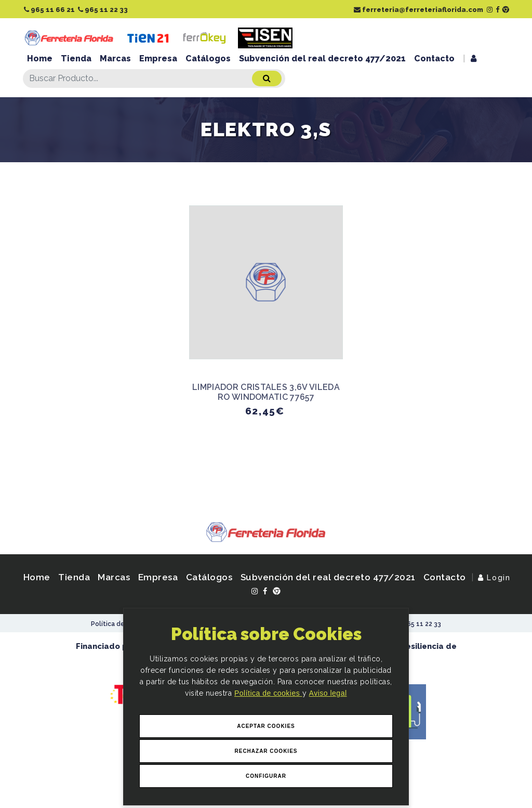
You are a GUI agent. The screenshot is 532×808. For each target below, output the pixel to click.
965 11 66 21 (49, 10)
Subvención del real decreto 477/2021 (322, 58)
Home (40, 58)
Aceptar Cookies (266, 726)
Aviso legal (328, 694)
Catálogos (208, 58)
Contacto (434, 58)
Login (494, 577)
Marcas (115, 58)
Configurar (266, 776)
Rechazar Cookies (266, 751)
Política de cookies (268, 694)
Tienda (76, 58)
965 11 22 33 (103, 10)
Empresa (158, 58)
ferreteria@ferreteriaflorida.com (418, 10)
